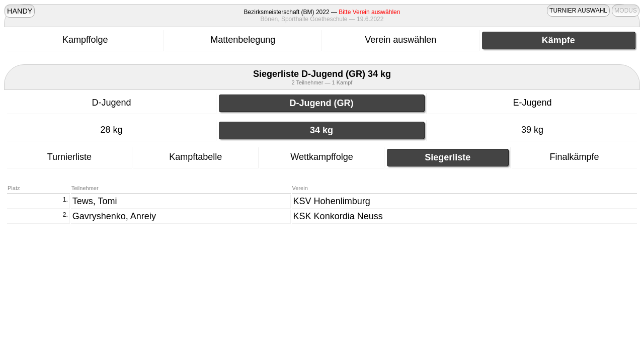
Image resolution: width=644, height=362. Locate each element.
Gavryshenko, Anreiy (114, 216)
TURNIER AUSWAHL (578, 11)
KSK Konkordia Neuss (338, 216)
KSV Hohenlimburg (332, 201)
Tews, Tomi (95, 201)
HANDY (20, 11)
